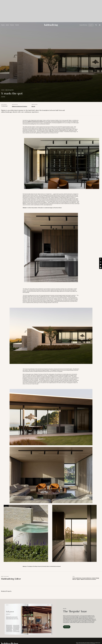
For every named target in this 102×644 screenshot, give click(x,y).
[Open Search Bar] (96, 25)
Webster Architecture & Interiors (20, 106)
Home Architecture (77, 578)
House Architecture (87, 578)
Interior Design (96, 578)
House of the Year (83, 25)
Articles (7, 25)
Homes (3, 90)
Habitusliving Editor (9, 90)
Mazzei (33, 106)
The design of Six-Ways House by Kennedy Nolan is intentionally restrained (44, 566)
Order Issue (67, 627)
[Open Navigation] (100, 25)
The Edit (17, 25)
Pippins (78, 579)
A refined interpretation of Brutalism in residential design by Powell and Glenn (44, 208)
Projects (3, 25)
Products (12, 25)
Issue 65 (91, 25)
